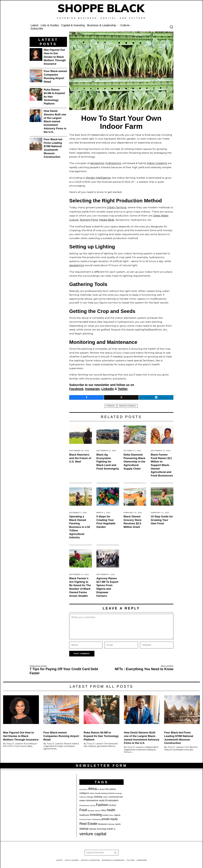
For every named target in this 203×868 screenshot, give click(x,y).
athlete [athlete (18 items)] (92, 791)
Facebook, (77, 387)
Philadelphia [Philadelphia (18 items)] (96, 817)
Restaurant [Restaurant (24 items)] (103, 822)
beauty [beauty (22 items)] (98, 791)
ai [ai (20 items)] (98, 787)
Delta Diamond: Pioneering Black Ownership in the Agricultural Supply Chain (134, 459)
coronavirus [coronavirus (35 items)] (92, 798)
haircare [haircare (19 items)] (98, 808)
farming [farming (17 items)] (93, 803)
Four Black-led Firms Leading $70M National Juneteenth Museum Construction (53, 148)
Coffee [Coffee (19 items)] (105, 795)
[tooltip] (86, 395)
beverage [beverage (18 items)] (119, 791)
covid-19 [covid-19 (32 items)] (103, 798)
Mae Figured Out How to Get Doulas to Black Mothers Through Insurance (55, 57)
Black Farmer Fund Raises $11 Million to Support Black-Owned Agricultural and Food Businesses (162, 463)
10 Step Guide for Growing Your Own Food (162, 518)
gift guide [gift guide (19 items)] (91, 808)
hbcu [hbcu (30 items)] (104, 808)
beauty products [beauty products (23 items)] (108, 791)
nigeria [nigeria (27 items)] (117, 813)
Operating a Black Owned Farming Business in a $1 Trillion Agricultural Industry (80, 525)
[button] (116, 850)
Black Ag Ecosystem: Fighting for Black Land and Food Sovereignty (108, 459)
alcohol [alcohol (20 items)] (102, 787)
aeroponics (97, 163)
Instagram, (93, 387)
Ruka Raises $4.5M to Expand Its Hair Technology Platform (54, 97)
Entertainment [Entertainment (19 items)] (84, 803)
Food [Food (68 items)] (83, 808)
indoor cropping (156, 163)
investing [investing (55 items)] (96, 813)
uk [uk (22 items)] (114, 827)
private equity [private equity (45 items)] (110, 817)
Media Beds (106, 218)
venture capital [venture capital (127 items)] (93, 832)
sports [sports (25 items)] (118, 822)
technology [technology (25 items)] (102, 827)
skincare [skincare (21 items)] (111, 822)
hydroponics (113, 163)
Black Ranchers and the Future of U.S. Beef (80, 456)
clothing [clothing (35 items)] (98, 795)
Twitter (123, 387)
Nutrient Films (89, 218)
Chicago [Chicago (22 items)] (90, 795)
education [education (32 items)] (113, 798)
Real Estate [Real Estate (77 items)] (88, 821)
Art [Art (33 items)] (107, 787)
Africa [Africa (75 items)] (92, 787)
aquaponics (76, 263)
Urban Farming (117, 207)
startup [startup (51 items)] (84, 826)
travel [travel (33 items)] (110, 827)
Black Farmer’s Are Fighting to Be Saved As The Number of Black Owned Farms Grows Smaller (80, 585)
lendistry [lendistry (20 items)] (106, 813)
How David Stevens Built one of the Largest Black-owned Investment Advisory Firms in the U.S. (55, 121)
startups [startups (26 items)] (93, 827)
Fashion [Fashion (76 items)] (102, 803)
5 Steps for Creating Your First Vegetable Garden (106, 520)
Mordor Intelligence (98, 177)
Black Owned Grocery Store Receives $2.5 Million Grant (133, 520)
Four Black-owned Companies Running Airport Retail (55, 76)
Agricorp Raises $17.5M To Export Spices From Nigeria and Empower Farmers (107, 585)
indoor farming (128, 404)
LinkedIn (108, 387)
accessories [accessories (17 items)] (83, 787)
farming (110, 404)
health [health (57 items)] (111, 808)
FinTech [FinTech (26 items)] (112, 803)
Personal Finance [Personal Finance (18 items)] (85, 817)
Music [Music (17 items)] (111, 813)
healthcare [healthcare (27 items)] (84, 813)
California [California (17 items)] (83, 795)
